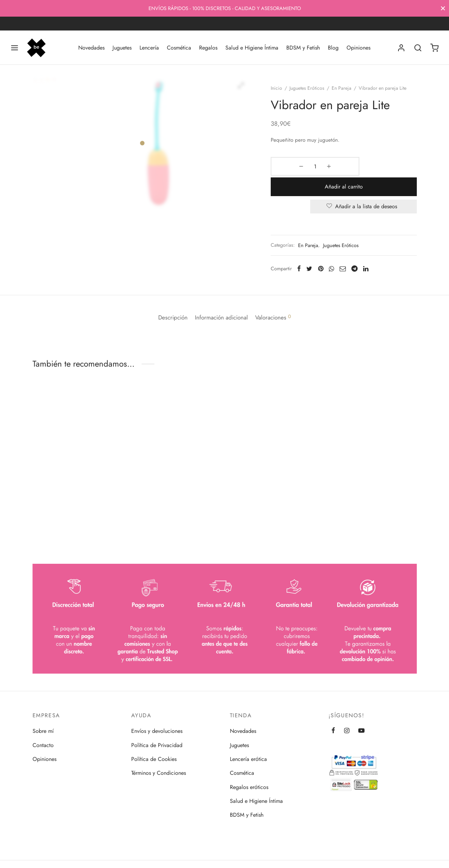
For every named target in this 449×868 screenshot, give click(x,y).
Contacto (43, 744)
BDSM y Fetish (303, 48)
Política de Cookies (154, 758)
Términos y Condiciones (159, 771)
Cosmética (179, 48)
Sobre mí (43, 730)
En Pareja (349, 95)
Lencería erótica (248, 758)
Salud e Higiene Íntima (252, 48)
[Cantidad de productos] (296, 173)
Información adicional (222, 299)
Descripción (166, 299)
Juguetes (122, 48)
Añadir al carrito (367, 173)
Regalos (208, 48)
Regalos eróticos (249, 786)
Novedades (91, 48)
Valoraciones (280, 299)
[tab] (166, 299)
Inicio (284, 95)
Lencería (149, 48)
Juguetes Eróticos (315, 95)
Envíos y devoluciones (157, 730)
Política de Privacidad (157, 744)
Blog (333, 48)
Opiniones (358, 48)
